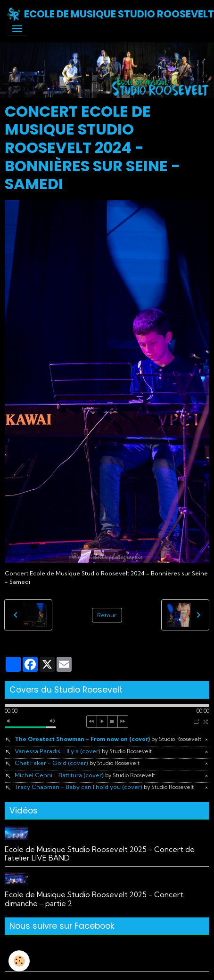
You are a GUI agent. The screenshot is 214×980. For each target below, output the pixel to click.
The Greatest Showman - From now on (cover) (108, 739)
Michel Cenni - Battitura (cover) (85, 775)
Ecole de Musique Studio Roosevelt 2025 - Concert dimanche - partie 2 (94, 899)
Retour (107, 615)
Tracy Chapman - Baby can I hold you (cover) (104, 787)
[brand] (104, 14)
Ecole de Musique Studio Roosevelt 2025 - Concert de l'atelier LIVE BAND (100, 854)
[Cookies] (19, 961)
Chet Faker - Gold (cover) (77, 763)
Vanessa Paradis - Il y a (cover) (83, 751)
